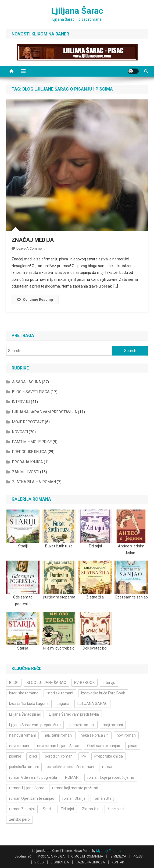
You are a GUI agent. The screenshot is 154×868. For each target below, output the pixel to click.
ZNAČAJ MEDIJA (33, 240)
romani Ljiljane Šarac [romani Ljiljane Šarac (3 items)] (27, 788)
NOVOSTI (20, 432)
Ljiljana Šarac (77, 11)
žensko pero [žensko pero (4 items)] (19, 819)
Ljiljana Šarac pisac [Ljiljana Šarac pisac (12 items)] (25, 714)
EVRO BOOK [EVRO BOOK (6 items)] (84, 683)
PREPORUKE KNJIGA (29, 452)
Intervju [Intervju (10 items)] (109, 683)
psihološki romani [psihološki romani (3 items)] (24, 767)
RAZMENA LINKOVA (90, 862)
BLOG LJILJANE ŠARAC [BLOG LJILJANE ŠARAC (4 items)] (46, 683)
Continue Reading (35, 300)
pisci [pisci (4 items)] (33, 756)
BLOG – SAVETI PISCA (31, 392)
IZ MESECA (118, 856)
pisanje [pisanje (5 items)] (15, 756)
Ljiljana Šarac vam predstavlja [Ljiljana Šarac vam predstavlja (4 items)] (74, 714)
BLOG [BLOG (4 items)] (14, 683)
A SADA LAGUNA (27, 382)
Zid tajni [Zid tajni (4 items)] (67, 809)
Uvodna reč (23, 856)
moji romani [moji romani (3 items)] (113, 725)
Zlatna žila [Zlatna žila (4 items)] (91, 809)
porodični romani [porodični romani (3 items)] (59, 756)
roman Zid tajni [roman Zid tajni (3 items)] (22, 809)
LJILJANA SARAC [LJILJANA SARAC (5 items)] (92, 704)
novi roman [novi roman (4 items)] (126, 735)
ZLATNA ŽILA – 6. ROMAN (34, 482)
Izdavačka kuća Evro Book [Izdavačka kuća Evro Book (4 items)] (103, 693)
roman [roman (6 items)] (108, 767)
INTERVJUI (21, 402)
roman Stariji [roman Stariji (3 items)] (104, 798)
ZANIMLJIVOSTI (26, 472)
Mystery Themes (109, 851)
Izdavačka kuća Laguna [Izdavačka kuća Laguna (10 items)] (29, 704)
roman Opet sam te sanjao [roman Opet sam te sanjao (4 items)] (32, 798)
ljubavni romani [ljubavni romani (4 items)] (82, 725)
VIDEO (39, 862)
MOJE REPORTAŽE (28, 422)
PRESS (138, 856)
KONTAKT (119, 862)
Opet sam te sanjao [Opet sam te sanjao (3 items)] (104, 746)
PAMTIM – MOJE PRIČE (32, 442)
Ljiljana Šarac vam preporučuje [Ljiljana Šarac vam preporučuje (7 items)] (35, 725)
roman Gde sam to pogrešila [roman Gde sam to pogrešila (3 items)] (33, 777)
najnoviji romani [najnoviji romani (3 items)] (22, 735)
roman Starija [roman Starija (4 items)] (74, 798)
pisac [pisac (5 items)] (133, 746)
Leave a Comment (31, 248)
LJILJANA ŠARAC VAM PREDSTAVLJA (45, 412)
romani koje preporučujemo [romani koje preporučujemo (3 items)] (111, 777)
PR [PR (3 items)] (84, 756)
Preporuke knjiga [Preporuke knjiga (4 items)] (109, 756)
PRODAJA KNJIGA (28, 462)
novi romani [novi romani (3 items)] (19, 746)
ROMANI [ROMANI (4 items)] (72, 777)
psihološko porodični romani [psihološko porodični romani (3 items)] (70, 767)
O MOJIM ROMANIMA (87, 856)
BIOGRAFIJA (60, 862)
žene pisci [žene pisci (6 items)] (116, 809)
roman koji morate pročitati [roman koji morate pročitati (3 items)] (75, 788)
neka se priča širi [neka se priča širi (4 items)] (95, 735)
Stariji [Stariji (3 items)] (48, 809)
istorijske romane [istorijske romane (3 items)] (24, 693)
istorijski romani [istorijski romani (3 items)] (60, 693)
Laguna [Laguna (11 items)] (63, 704)
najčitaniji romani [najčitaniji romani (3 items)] (58, 735)
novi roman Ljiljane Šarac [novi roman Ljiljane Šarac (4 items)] (58, 746)
